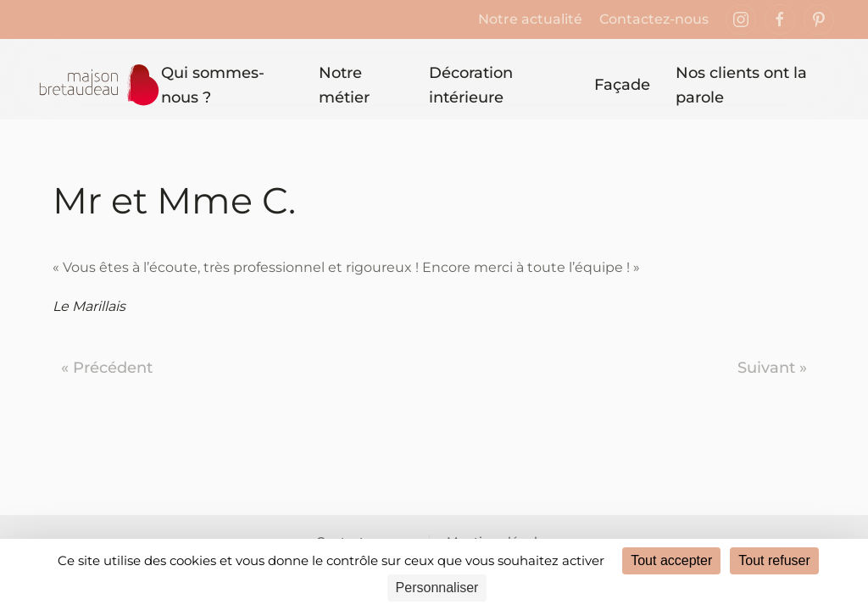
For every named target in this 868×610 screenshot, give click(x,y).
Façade (622, 85)
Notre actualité (530, 19)
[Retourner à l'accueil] (97, 86)
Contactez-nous (654, 19)
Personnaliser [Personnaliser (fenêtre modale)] (437, 588)
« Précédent (107, 368)
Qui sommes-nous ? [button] (213, 85)
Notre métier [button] (344, 85)
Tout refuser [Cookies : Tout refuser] (774, 560)
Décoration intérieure (471, 85)
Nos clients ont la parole (741, 85)
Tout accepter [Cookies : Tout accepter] (671, 560)
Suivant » (772, 368)
